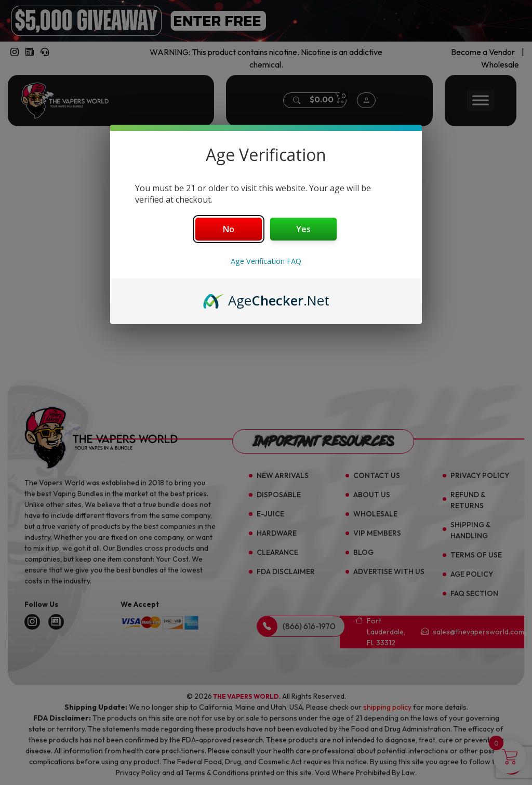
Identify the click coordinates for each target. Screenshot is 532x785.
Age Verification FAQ (266, 261)
